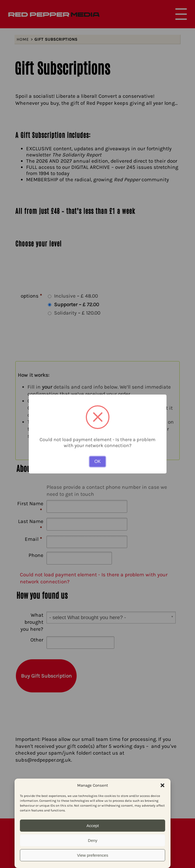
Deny (93, 840)
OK (97, 461)
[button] (162, 785)
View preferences (93, 855)
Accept (93, 826)
